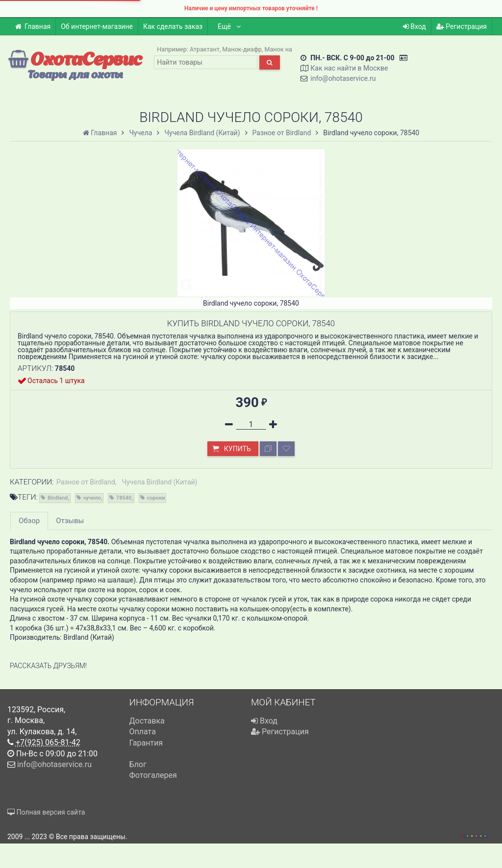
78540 (124, 498)
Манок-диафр (242, 49)
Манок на (278, 49)
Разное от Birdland (86, 482)
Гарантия (146, 743)
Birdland (58, 498)
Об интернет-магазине (97, 26)
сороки (156, 498)
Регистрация (462, 26)
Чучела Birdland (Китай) (159, 482)
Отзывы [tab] (70, 521)
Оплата (143, 732)
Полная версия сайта (46, 812)
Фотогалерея (153, 775)
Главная (33, 26)
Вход (414, 26)
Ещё (230, 26)
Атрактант (205, 49)
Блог (138, 764)
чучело (92, 498)
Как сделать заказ (173, 26)
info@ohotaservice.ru (343, 78)
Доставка (147, 721)
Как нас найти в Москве (349, 68)
